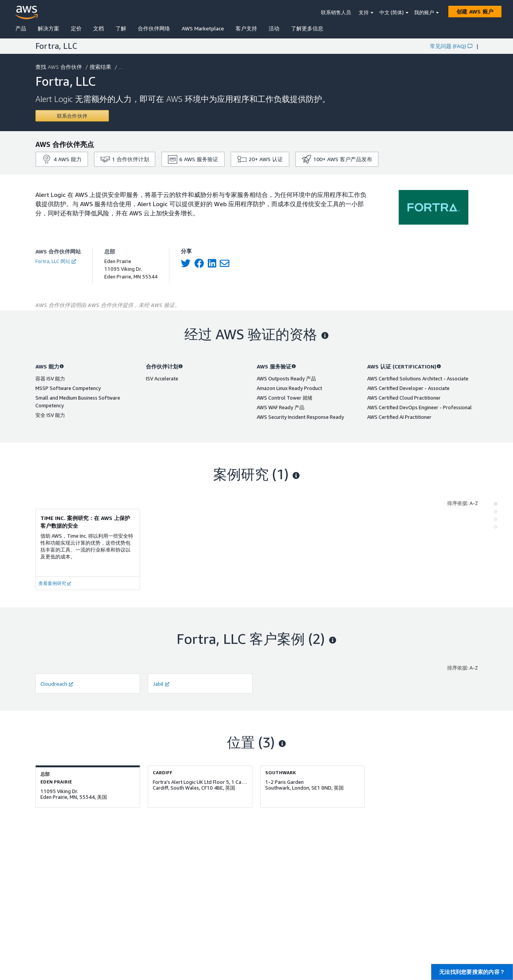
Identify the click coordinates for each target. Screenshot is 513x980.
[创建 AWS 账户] (475, 12)
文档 (99, 28)
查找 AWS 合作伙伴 (59, 67)
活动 (274, 28)
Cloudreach (57, 684)
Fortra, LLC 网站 (56, 261)
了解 (121, 28)
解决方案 (48, 28)
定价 (76, 28)
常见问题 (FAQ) (451, 46)
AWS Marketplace (203, 28)
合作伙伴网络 (154, 28)
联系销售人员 (336, 12)
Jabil (161, 684)
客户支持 (246, 28)
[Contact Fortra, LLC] (72, 116)
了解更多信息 (307, 28)
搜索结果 (101, 67)
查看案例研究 (55, 583)
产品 (21, 28)
